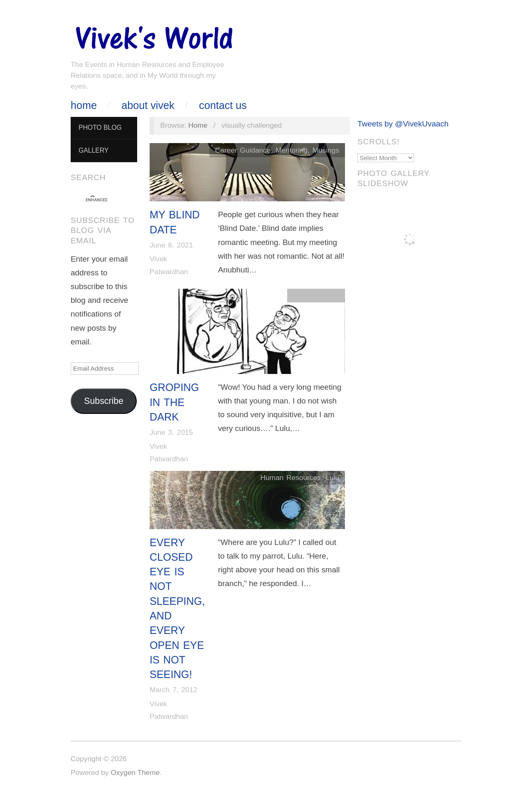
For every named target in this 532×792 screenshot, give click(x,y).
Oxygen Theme (135, 772)
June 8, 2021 (171, 245)
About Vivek (148, 105)
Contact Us (223, 105)
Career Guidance (243, 150)
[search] (96, 200)
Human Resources (290, 478)
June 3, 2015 (171, 432)
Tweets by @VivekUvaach (403, 124)
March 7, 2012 (174, 690)
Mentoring (292, 150)
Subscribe (104, 401)
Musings (326, 150)
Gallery (94, 150)
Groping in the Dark (174, 402)
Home (84, 105)
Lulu (332, 478)
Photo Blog (100, 127)
